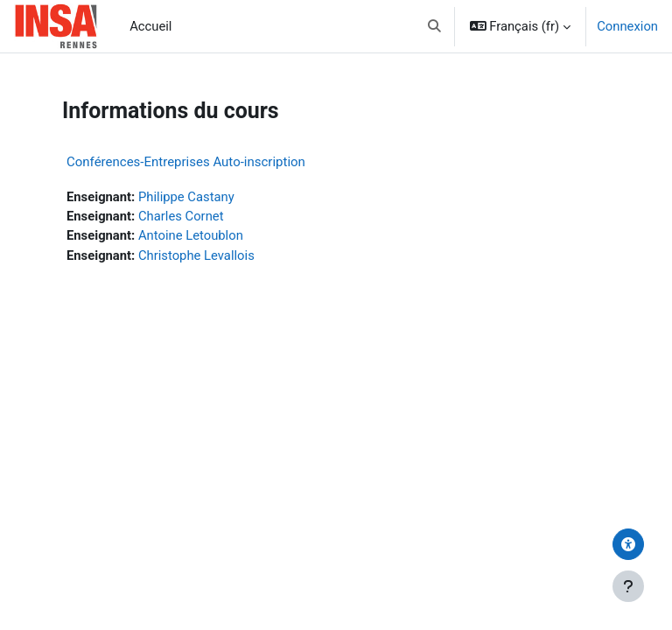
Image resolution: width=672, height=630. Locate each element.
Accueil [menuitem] (150, 26)
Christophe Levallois (196, 255)
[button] (434, 26)
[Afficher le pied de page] (628, 586)
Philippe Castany (186, 197)
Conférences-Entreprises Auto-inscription (186, 162)
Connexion (627, 26)
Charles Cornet (181, 216)
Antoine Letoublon (191, 235)
